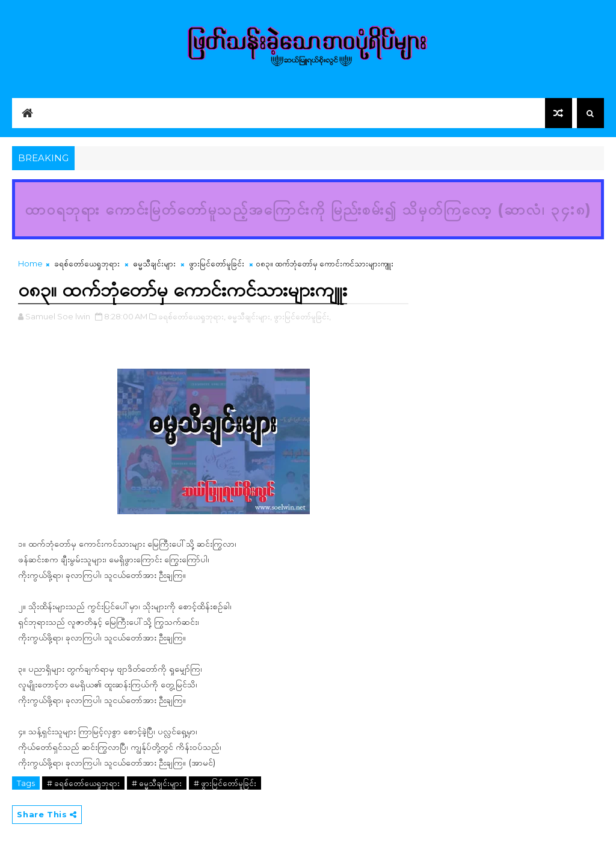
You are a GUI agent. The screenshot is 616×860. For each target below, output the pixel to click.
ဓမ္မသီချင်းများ (154, 263)
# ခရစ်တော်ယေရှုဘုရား (83, 783)
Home (30, 263)
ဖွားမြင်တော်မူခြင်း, (302, 316)
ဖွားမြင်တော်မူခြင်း (217, 263)
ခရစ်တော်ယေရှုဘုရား (87, 263)
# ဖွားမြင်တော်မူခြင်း (225, 783)
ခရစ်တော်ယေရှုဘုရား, (192, 316)
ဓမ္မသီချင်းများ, (250, 316)
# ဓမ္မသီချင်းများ (157, 783)
